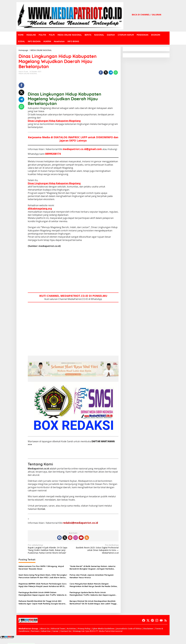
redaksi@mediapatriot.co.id (80, 523)
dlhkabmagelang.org (40, 208)
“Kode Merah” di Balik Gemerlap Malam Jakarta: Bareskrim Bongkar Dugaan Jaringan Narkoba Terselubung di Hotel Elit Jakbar (93, 568)
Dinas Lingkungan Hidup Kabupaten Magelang (54, 121)
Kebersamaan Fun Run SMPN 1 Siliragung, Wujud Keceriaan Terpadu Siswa (41, 567)
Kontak (41, 509)
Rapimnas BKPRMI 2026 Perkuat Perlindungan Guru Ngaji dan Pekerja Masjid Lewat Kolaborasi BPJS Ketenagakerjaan (43, 585)
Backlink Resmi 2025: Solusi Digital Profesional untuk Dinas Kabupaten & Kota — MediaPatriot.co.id (97, 549)
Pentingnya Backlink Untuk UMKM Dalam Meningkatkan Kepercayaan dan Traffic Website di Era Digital (43, 594)
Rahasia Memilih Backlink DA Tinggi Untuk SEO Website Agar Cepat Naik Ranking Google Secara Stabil (42, 602)
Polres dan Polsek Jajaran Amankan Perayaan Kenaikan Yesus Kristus (92, 576)
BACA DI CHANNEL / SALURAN (147, 15)
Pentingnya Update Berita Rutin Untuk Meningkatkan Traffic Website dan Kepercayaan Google (93, 594)
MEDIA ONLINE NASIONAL (28, 74)
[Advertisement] (73, 270)
